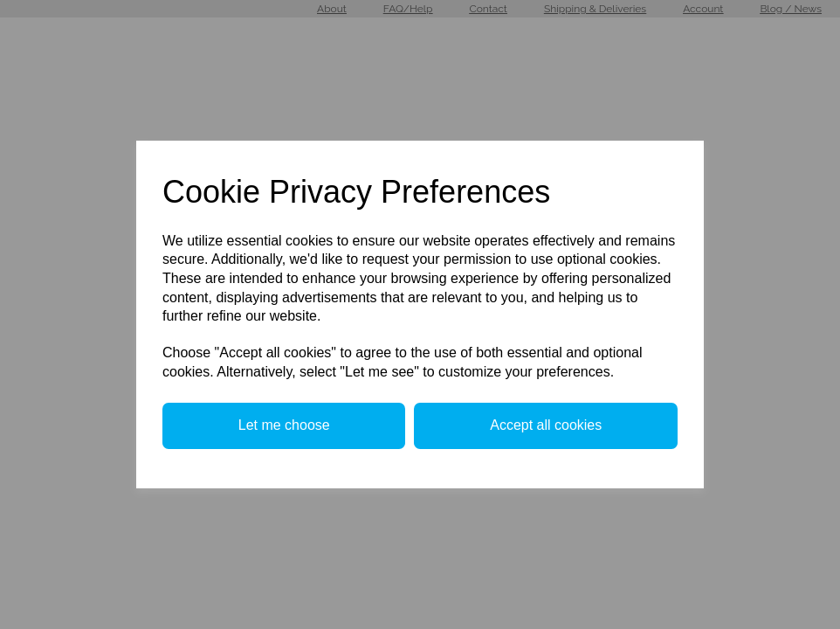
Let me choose (284, 425)
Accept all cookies (546, 425)
